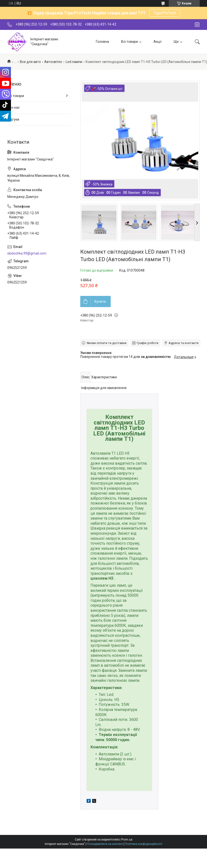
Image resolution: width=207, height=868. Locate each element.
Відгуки (13, 119)
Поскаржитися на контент (105, 844)
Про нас (13, 107)
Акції (157, 42)
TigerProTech (165, 13)
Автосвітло (53, 62)
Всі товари (130, 42)
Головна (102, 42)
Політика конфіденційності (144, 844)
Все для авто (30, 62)
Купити (100, 301)
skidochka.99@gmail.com (27, 253)
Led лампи (74, 62)
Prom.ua (127, 840)
